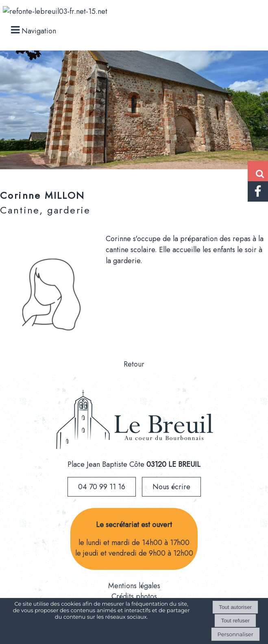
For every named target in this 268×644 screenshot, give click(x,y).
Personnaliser (235, 634)
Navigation (39, 31)
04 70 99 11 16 (102, 487)
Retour (134, 364)
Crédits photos (134, 596)
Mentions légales (134, 586)
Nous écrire (171, 487)
